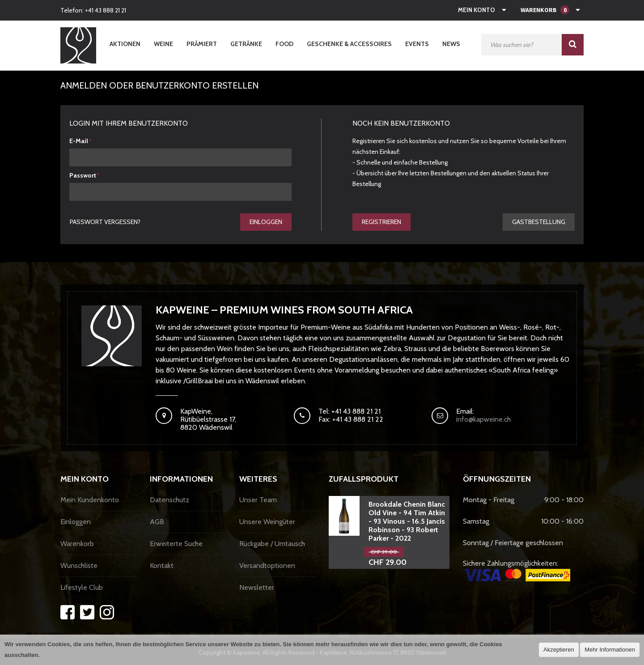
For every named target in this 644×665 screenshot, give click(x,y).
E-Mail (79, 141)
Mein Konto (477, 10)
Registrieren (381, 222)
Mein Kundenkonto (90, 500)
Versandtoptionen (267, 565)
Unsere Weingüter (267, 522)
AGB (157, 522)
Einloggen (266, 222)
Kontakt (162, 565)
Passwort (83, 175)
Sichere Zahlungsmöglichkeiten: (517, 570)
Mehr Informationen (610, 650)
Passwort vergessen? (105, 222)
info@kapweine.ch (483, 419)
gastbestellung (539, 222)
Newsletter (257, 587)
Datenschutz (169, 500)
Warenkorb (77, 544)
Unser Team (258, 500)
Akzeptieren (559, 650)
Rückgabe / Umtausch (272, 544)
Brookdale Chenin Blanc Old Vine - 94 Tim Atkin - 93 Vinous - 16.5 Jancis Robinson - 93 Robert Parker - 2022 (407, 521)
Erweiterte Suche (176, 544)
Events (417, 44)
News (451, 44)
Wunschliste (79, 565)
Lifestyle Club (82, 587)
